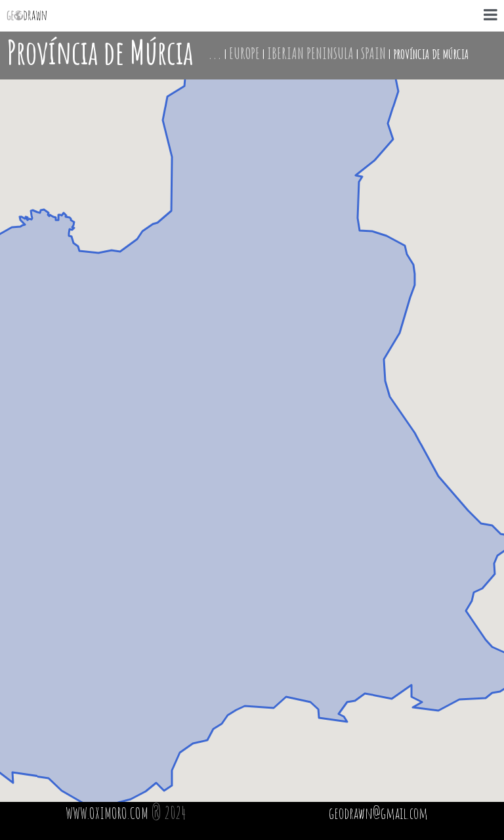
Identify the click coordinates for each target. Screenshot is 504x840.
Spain (373, 53)
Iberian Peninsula (310, 53)
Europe (244, 53)
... (215, 53)
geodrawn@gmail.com (378, 813)
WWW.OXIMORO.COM (107, 813)
